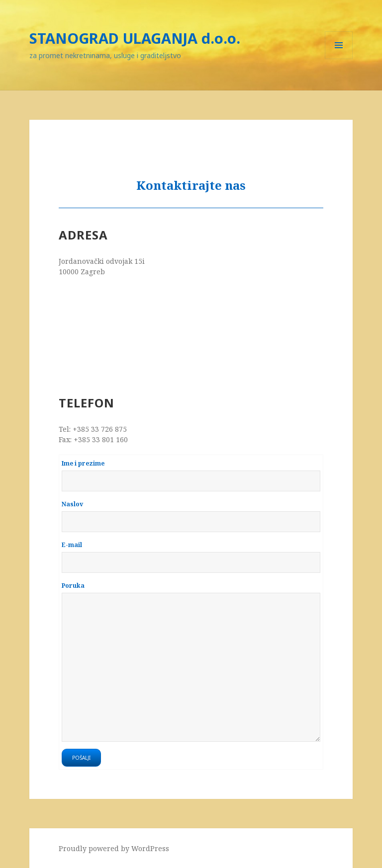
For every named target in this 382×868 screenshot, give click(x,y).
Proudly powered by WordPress (114, 848)
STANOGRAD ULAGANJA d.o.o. (135, 38)
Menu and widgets (339, 59)
